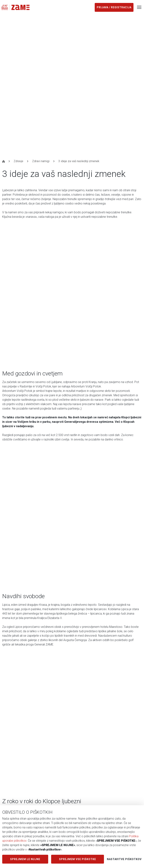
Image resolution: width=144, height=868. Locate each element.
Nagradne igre (11, 703)
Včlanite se (19, 796)
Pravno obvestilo (13, 774)
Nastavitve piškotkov (124, 859)
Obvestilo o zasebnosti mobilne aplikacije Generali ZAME (39, 752)
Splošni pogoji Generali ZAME (21, 722)
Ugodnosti (9, 688)
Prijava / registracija (114, 7)
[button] (68, 514)
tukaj (78, 306)
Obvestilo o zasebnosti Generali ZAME (27, 737)
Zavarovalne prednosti (17, 695)
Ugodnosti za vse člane (38, 420)
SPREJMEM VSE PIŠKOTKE (78, 859)
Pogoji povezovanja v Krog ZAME (24, 730)
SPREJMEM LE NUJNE (25, 859)
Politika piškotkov (14, 766)
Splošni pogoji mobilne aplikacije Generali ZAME (33, 744)
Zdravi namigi (41, 22)
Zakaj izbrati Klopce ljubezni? (104, 587)
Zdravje (18, 22)
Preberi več (14, 644)
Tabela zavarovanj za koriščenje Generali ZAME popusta (38, 759)
